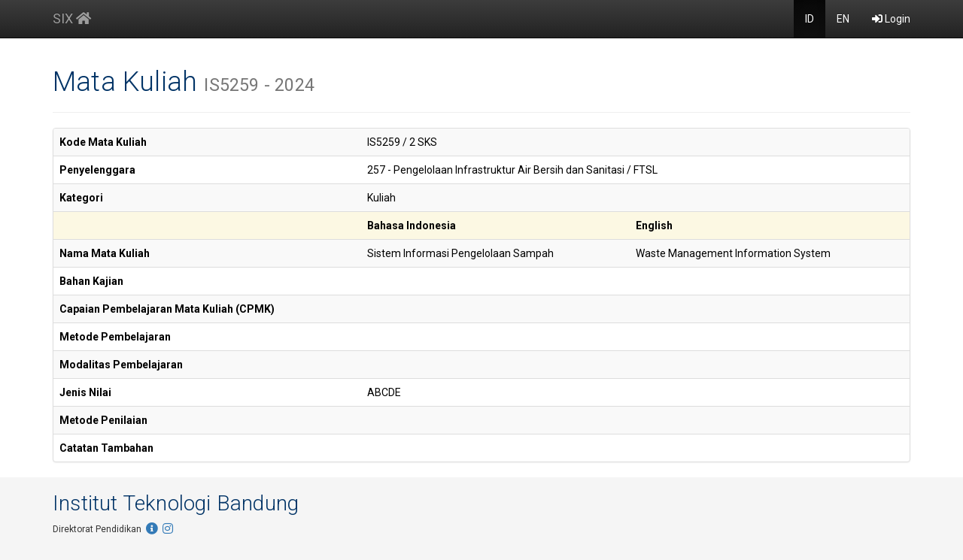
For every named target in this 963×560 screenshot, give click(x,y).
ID (810, 19)
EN (843, 19)
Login (891, 19)
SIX (72, 18)
